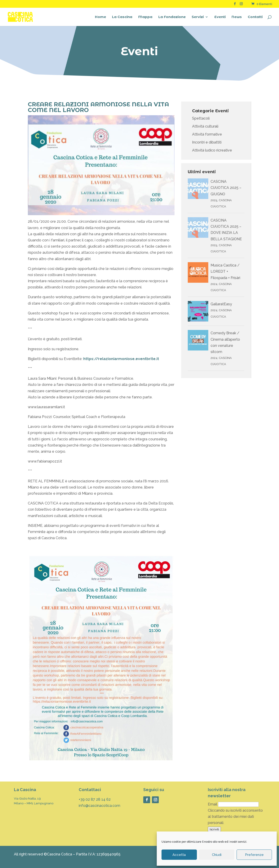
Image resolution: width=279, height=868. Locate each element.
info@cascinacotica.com (99, 806)
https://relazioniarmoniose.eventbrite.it (121, 359)
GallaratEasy (221, 304)
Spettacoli (201, 118)
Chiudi (217, 855)
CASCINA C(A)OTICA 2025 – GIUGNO (226, 188)
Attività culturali (205, 126)
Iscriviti (214, 829)
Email (213, 804)
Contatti (255, 17)
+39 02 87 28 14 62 (95, 799)
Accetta (179, 855)
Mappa (145, 17)
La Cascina (122, 17)
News (237, 17)
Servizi (198, 17)
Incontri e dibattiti (207, 142)
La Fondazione (172, 17)
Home (100, 17)
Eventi (220, 17)
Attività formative (207, 134)
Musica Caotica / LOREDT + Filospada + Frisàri (225, 271)
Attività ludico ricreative (212, 150)
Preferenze (254, 855)
